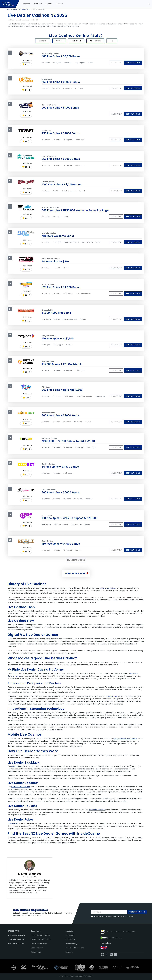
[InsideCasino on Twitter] (116, 954)
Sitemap (69, 952)
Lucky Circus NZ (49, 182)
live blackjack (17, 766)
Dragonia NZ (47, 310)
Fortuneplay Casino (50, 54)
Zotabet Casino (49, 413)
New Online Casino (16, 944)
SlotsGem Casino (49, 438)
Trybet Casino (48, 131)
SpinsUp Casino (49, 490)
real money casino (107, 588)
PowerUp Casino (49, 156)
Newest (59, 41)
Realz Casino (47, 541)
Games (48, 4)
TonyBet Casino (49, 336)
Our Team (70, 935)
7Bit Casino (47, 387)
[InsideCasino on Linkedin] (111, 954)
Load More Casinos (76, 560)
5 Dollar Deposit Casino (40, 939)
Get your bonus (133, 63)
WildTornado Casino (51, 208)
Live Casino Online (16, 939)
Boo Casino (47, 515)
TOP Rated (76, 41)
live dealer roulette (97, 810)
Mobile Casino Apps (39, 944)
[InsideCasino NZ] (10, 4)
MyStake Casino (49, 233)
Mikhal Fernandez (30, 874)
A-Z (112, 41)
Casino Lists (36, 931)
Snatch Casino (48, 284)
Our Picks (43, 41)
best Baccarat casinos (21, 787)
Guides (59, 4)
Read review (116, 63)
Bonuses (37, 4)
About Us (69, 931)
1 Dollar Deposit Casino (40, 935)
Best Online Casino (16, 935)
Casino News (36, 952)
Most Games (95, 41)
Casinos (26, 4)
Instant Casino (48, 361)
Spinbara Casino (49, 105)
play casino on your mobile (126, 739)
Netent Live (112, 696)
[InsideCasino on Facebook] (107, 954)
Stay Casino (47, 79)
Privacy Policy (71, 944)
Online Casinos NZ (25, 9)
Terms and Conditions (75, 948)
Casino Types (14, 931)
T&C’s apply (130, 917)
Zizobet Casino (48, 464)
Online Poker (13, 823)
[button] (149, 4)
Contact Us (70, 939)
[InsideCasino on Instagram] (102, 954)
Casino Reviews (37, 948)
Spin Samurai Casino (51, 259)
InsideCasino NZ (12, 9)
